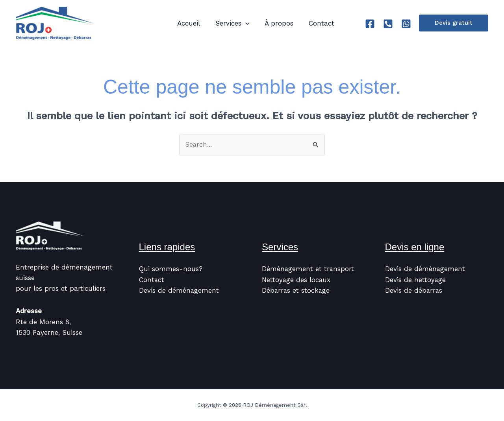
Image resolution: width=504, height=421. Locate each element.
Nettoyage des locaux (297, 280)
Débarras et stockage (296, 291)
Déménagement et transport (308, 269)
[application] (242, 23)
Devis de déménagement (179, 291)
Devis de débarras (414, 291)
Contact (152, 280)
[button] (454, 23)
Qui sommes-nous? (171, 269)
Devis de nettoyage (416, 280)
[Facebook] (370, 24)
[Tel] (388, 24)
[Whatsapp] (406, 24)
